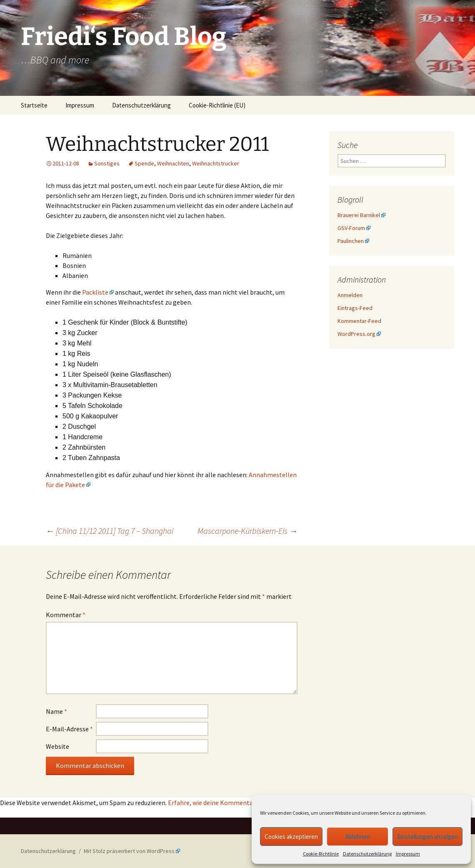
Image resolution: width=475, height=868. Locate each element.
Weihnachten (173, 163)
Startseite (34, 105)
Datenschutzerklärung (367, 854)
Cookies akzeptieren (291, 837)
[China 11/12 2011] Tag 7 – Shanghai (110, 531)
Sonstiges (107, 163)
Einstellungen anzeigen (427, 837)
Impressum (408, 854)
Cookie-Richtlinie (321, 854)
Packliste (95, 292)
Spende (144, 163)
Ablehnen (358, 837)
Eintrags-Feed (355, 308)
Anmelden (350, 295)
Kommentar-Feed (359, 321)
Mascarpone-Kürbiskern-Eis (247, 531)
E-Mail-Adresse (69, 729)
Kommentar (66, 615)
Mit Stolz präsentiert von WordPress (129, 851)
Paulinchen (351, 241)
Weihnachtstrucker (216, 163)
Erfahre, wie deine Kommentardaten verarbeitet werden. (249, 803)
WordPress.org (356, 334)
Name (56, 711)
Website (57, 746)
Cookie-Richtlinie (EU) (217, 105)
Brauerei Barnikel (359, 215)
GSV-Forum (351, 228)
